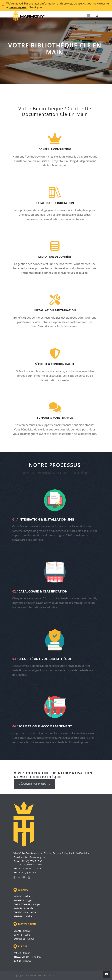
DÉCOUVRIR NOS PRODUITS (34, 784)
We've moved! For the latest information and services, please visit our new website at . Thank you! (58, 5)
